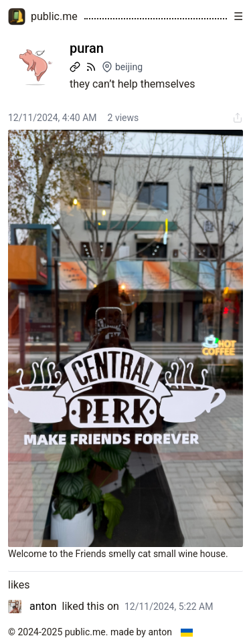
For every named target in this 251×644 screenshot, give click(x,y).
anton (43, 606)
